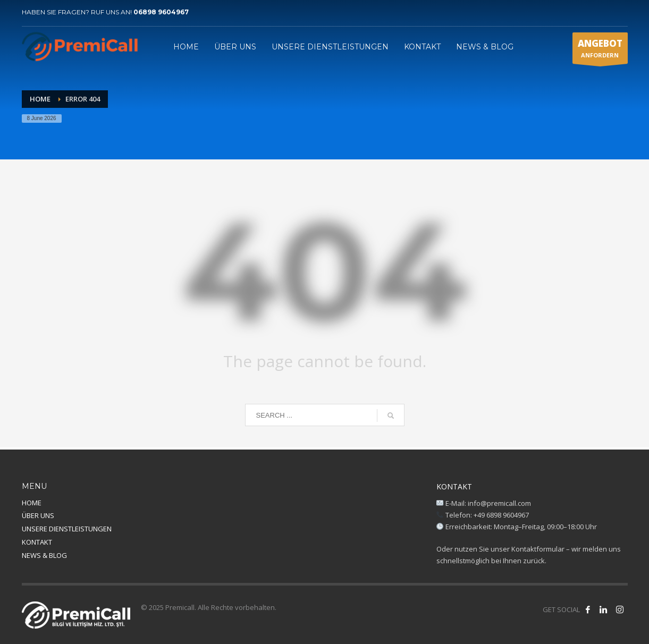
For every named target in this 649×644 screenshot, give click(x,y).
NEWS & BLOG (44, 555)
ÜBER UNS (38, 515)
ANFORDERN (600, 50)
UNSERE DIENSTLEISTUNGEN (67, 529)
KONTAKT (37, 542)
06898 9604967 (161, 12)
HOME (32, 503)
